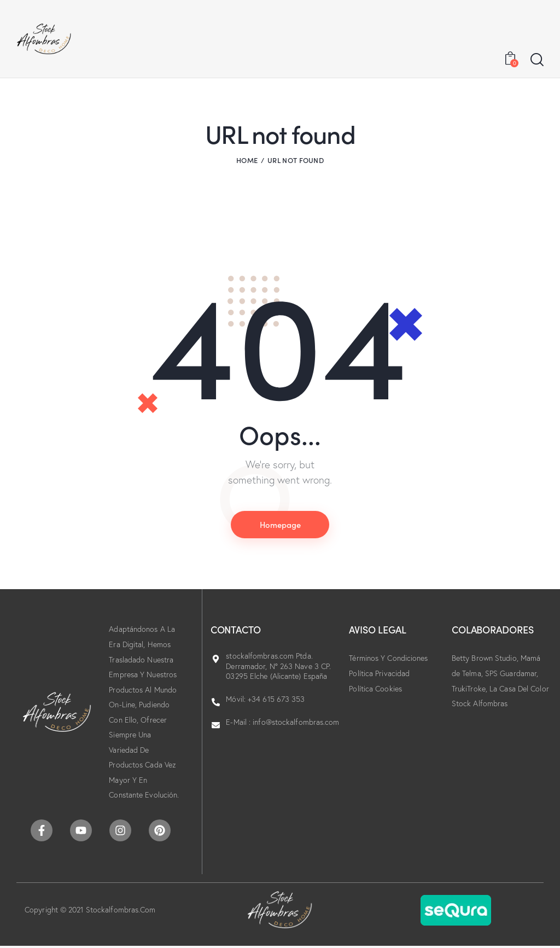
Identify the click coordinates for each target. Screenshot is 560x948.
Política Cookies (375, 689)
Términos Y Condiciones (388, 659)
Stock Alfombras (480, 703)
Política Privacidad (379, 673)
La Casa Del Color (519, 689)
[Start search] (537, 60)
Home (247, 160)
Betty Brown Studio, (486, 659)
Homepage (280, 524)
